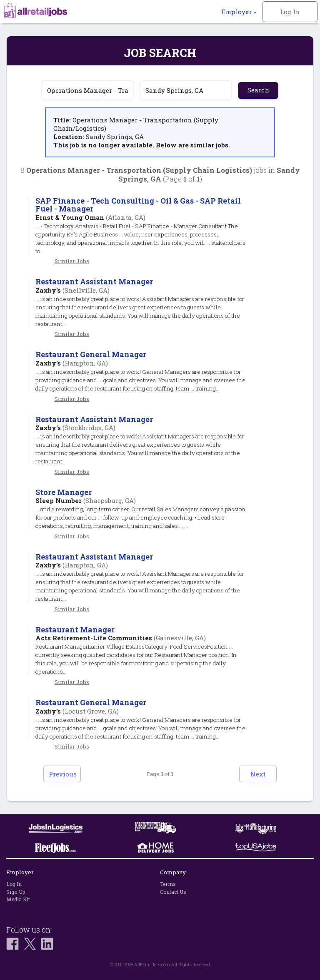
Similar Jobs (72, 261)
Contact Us (173, 892)
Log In (290, 12)
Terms (168, 884)
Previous (63, 774)
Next (258, 774)
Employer (239, 12)
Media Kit (18, 899)
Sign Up (16, 892)
